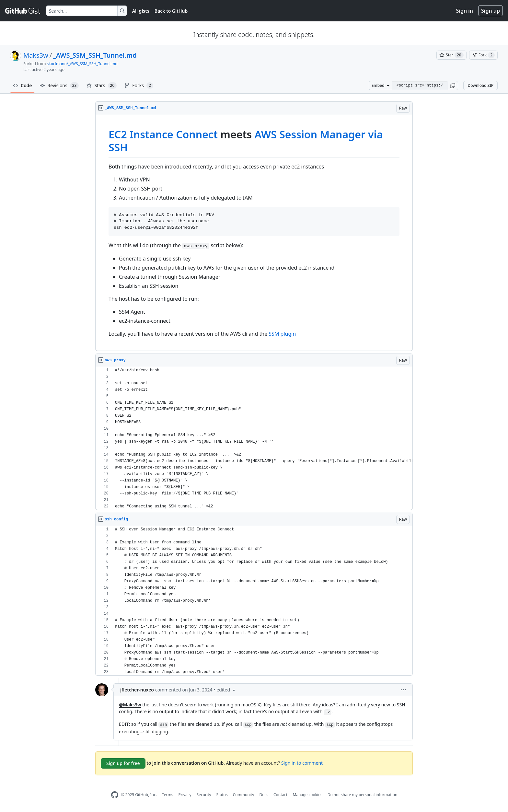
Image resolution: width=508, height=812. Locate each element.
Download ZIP (480, 85)
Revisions (59, 86)
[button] (453, 86)
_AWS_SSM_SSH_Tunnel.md (95, 55)
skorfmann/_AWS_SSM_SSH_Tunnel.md (82, 64)
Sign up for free (123, 763)
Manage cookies (307, 795)
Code (23, 85)
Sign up (491, 11)
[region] (254, 233)
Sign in (465, 11)
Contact (280, 795)
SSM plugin (282, 334)
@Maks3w (130, 705)
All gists (141, 11)
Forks (139, 86)
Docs (264, 795)
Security (204, 795)
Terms (168, 795)
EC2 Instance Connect (163, 134)
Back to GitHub (171, 11)
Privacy (185, 795)
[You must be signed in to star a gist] (451, 55)
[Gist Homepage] (23, 11)
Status (222, 795)
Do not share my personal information (363, 795)
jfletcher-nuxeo (137, 690)
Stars (102, 86)
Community (244, 795)
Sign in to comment (302, 763)
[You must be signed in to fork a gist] (483, 55)
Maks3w (36, 55)
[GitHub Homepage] (115, 795)
